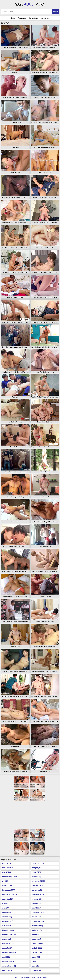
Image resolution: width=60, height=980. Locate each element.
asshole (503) (37, 948)
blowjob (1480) (8, 930)
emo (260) (36, 966)
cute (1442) (6, 926)
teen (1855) (6, 863)
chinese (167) (37, 890)
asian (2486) (7, 872)
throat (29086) (37, 926)
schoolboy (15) (8, 899)
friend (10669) (37, 944)
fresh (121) (36, 961)
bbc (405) (36, 935)
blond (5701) (37, 872)
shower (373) (7, 917)
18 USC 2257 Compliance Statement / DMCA (27, 977)
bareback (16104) (9, 935)
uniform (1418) (37, 903)
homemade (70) (38, 917)
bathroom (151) (38, 863)
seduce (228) (7, 885)
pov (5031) (6, 957)
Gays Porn (30, 4)
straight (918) (37, 868)
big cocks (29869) (39, 881)
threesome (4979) (9, 890)
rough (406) (7, 939)
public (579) (36, 877)
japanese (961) (8, 921)
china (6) (5, 903)
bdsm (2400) (7, 970)
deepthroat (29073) (9, 894)
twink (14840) (7, 868)
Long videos (34, 18)
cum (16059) (37, 908)
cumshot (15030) (38, 885)
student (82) (36, 939)
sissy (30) (6, 908)
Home (13, 18)
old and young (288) (9, 877)
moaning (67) (37, 899)
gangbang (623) (38, 894)
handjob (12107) (8, 961)
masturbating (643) (9, 952)
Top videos (22, 18)
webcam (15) (37, 930)
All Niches (45, 18)
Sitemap (45, 977)
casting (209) (37, 952)
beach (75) (36, 957)
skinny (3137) (7, 912)
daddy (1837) (7, 948)
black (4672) (37, 970)
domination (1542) (9, 966)
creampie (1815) (38, 912)
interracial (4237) (9, 944)
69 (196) (5, 881)
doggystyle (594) (38, 921)
